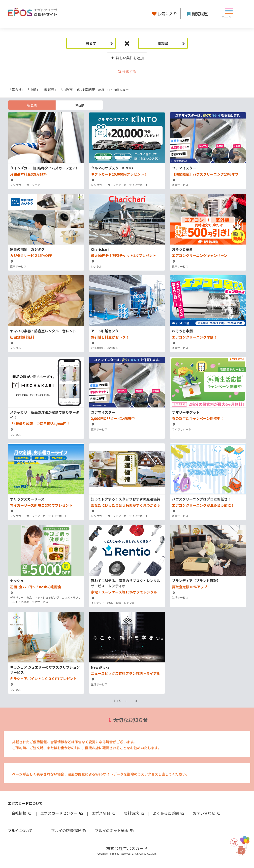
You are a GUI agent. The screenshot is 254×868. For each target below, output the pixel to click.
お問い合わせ (207, 813)
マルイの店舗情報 (69, 830)
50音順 (79, 105)
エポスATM (104, 813)
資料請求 (134, 813)
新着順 (32, 105)
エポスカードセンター (62, 813)
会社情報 (22, 813)
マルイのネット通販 (114, 830)
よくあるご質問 (169, 813)
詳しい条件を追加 (127, 58)
